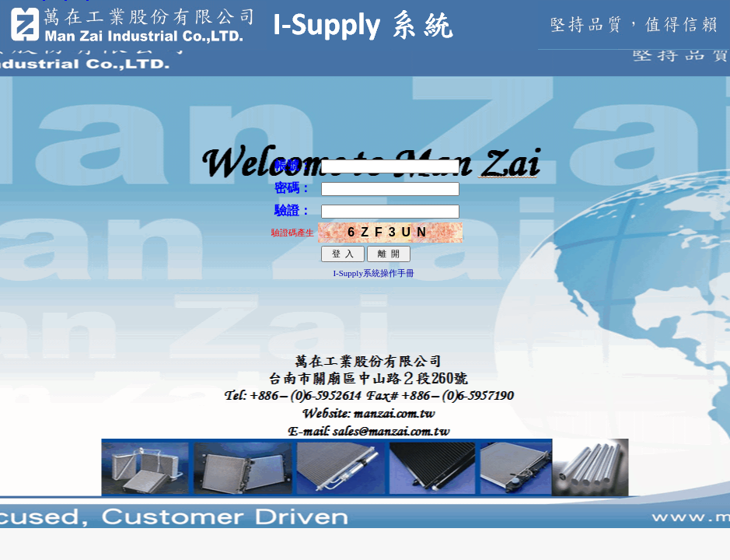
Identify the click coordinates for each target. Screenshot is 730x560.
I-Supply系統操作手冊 (374, 273)
